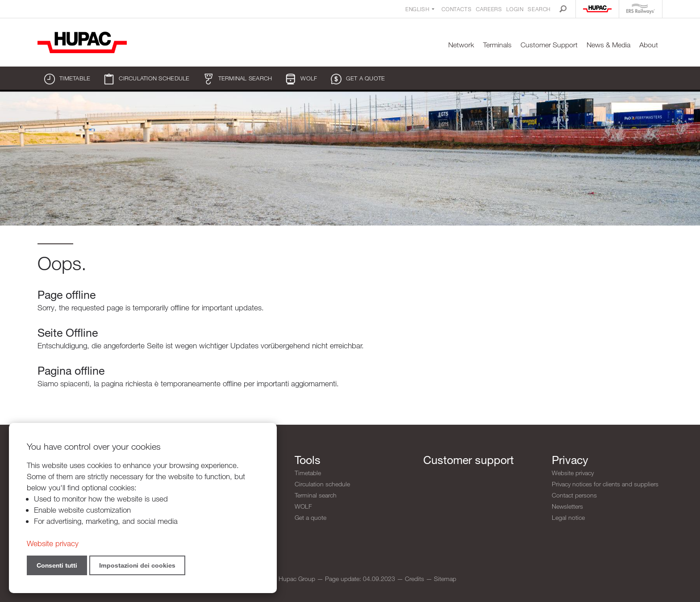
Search (539, 9)
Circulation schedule (146, 79)
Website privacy (573, 473)
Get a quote (358, 79)
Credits (415, 579)
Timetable (67, 79)
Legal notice (568, 517)
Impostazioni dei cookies (137, 565)
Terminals (497, 45)
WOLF (301, 79)
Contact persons (574, 495)
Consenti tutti (57, 565)
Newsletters (567, 506)
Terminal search (238, 79)
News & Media (608, 45)
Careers (489, 9)
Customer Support (549, 45)
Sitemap (445, 579)
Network (461, 45)
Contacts (456, 9)
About (649, 45)
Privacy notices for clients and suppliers (605, 484)
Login (515, 9)
